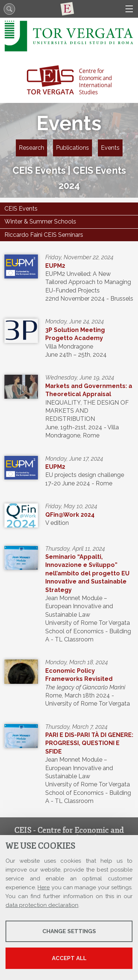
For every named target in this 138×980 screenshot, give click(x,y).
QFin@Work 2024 (70, 515)
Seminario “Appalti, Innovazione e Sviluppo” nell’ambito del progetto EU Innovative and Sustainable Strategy (87, 573)
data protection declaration (42, 905)
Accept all (69, 958)
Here (44, 887)
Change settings (69, 931)
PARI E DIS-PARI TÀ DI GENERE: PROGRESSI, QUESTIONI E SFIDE (89, 743)
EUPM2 (55, 266)
